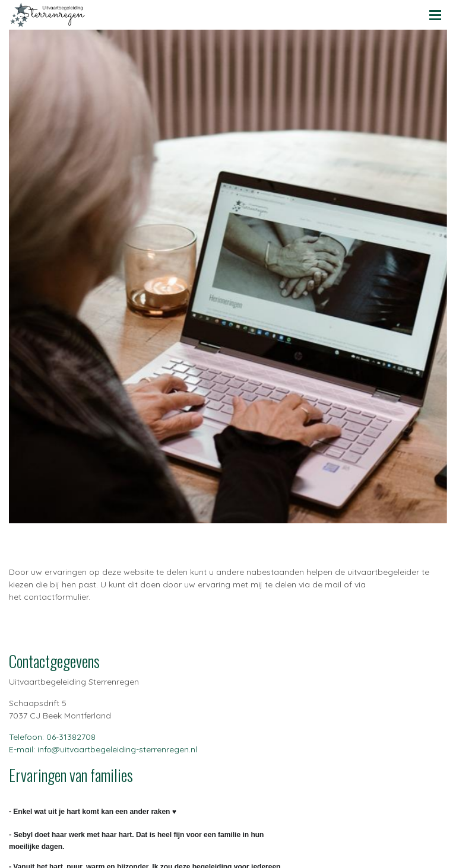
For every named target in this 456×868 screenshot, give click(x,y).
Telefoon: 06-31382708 (52, 737)
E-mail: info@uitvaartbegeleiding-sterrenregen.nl (103, 749)
